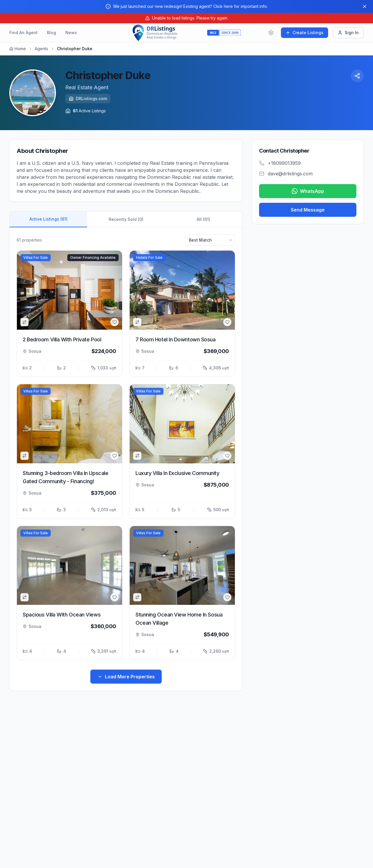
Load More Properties (126, 677)
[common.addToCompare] (24, 322)
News (71, 33)
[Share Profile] (357, 76)
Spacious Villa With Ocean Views (62, 615)
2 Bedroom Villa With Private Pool (62, 339)
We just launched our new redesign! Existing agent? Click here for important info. (190, 6)
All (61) (203, 219)
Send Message (308, 210)
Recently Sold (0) (126, 219)
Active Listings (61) (49, 219)
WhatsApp (308, 191)
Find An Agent (23, 33)
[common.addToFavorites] (115, 322)
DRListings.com (88, 98)
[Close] (365, 6)
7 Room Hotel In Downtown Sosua (176, 339)
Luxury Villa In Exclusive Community (177, 473)
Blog (51, 33)
